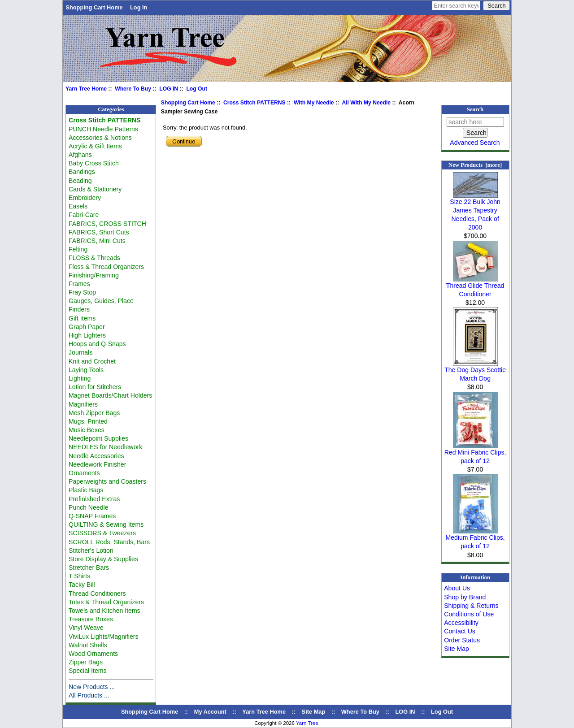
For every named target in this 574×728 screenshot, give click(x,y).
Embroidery (85, 198)
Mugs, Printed (88, 421)
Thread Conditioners (97, 594)
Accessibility (461, 623)
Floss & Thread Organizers (106, 267)
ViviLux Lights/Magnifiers (103, 637)
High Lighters (87, 335)
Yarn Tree (307, 723)
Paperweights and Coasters (107, 481)
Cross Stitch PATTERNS (254, 103)
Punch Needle (88, 507)
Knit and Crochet (92, 361)
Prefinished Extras (94, 499)
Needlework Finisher (97, 464)
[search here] (475, 122)
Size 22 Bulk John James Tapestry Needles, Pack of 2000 (475, 212)
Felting (78, 249)
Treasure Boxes (91, 619)
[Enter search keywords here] (456, 6)
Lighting (80, 378)
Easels (78, 206)
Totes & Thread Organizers (106, 602)
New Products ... (92, 687)
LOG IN (169, 89)
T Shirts (79, 576)
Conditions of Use (469, 614)
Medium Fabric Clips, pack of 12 (475, 539)
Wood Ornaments (93, 654)
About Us (457, 588)
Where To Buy (133, 89)
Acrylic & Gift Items (95, 146)
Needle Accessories (96, 456)
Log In (139, 7)
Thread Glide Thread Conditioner (475, 287)
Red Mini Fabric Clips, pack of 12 (475, 453)
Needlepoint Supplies (98, 438)
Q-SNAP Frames (92, 516)
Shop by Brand (465, 597)
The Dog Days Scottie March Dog (475, 371)
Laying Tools (86, 370)
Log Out (197, 89)
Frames (79, 284)
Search (475, 109)
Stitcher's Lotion (91, 550)
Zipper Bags (86, 662)
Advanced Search (475, 143)
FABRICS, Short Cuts (99, 232)
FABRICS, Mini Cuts (97, 241)
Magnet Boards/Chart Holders (110, 395)
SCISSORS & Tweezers (102, 533)
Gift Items (82, 318)
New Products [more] (475, 165)
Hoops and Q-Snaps (97, 344)
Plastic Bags (86, 490)
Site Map (457, 649)
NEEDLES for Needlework (105, 447)
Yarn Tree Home (86, 89)
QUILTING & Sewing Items (106, 524)
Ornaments (84, 473)
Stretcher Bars (89, 568)
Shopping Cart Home (94, 7)
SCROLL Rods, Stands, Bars (109, 542)
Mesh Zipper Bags (94, 413)
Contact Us (460, 631)
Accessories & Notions (100, 138)
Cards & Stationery (95, 189)
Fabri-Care (84, 215)
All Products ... (89, 695)
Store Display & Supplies (103, 559)
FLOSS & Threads (94, 258)
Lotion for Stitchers (95, 387)
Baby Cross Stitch (94, 163)
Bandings (82, 172)
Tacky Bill (82, 585)
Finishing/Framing (94, 275)
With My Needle (314, 103)
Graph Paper (87, 327)
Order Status (462, 640)
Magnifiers (83, 404)
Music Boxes (87, 430)
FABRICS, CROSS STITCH (107, 224)
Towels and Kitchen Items (104, 611)
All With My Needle (366, 103)
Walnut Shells (88, 645)
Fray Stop (82, 292)
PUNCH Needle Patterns (103, 129)
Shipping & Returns (471, 606)
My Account (210, 712)
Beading (80, 181)
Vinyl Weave (86, 628)
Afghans (80, 155)
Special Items (88, 671)
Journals (80, 352)
